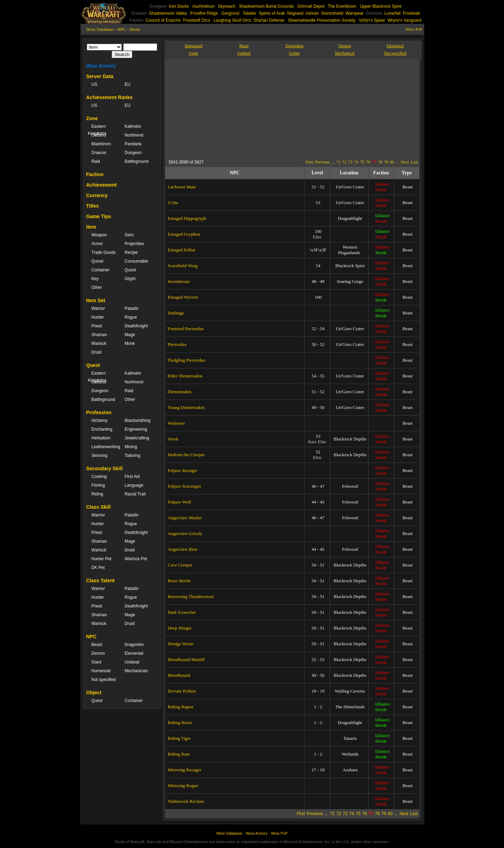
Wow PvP (414, 29)
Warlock (99, 343)
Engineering (136, 429)
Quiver (97, 261)
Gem (129, 235)
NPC (122, 29)
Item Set (96, 300)
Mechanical (345, 53)
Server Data (100, 76)
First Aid (132, 477)
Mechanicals (136, 671)
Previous (322, 162)
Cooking (99, 477)
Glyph (130, 279)
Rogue (131, 317)
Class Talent (100, 581)
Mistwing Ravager (184, 770)
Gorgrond (230, 13)
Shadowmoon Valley (168, 13)
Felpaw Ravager (183, 470)
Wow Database (100, 29)
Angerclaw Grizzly (185, 533)
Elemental (134, 653)
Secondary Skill (104, 468)
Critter (294, 53)
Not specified (103, 680)
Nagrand (295, 13)
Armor (97, 244)
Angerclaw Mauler (185, 518)
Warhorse (176, 423)
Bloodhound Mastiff (186, 659)
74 (356, 162)
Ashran (312, 13)
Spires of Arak (272, 13)
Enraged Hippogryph (187, 218)
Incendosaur (179, 281)
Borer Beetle (179, 581)
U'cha (173, 203)
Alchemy (99, 420)
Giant (96, 662)
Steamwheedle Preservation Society (322, 20)
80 (392, 162)
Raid (96, 161)
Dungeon (133, 153)
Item (91, 227)
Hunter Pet (101, 559)
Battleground (136, 161)
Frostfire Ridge (204, 13)
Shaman (99, 335)
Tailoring (132, 456)
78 (380, 162)
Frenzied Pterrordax (186, 329)
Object (94, 693)
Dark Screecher (182, 612)
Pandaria (133, 144)
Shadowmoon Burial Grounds (267, 6)
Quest (130, 270)
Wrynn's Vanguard (404, 20)
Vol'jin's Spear (372, 20)
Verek (173, 439)
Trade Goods (104, 252)
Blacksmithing (138, 420)
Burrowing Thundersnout (191, 596)
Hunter (98, 317)
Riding (97, 494)
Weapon (99, 235)
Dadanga (176, 313)
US (94, 84)
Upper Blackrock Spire (381, 6)
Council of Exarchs (163, 20)
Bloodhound (179, 675)
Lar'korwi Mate (182, 187)
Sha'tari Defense (269, 20)
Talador (249, 13)
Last (414, 162)
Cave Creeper (180, 565)
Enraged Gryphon (184, 234)
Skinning (99, 456)
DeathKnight (136, 326)
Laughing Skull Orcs (232, 20)
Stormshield (332, 13)
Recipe (131, 252)
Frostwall (411, 13)
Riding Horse (180, 722)
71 (338, 162)
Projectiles (134, 244)
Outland (99, 135)
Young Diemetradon (186, 407)
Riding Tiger (179, 738)
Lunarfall (392, 13)
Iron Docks (179, 6)
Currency (97, 195)
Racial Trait (135, 494)
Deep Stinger (180, 628)
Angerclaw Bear (183, 549)
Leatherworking (104, 447)
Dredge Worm (180, 644)
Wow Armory (101, 66)
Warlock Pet (136, 559)
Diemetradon (180, 392)
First (309, 162)
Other (97, 287)
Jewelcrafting (137, 438)
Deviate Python (182, 691)
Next (405, 162)
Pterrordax (177, 344)
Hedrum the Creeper (186, 455)
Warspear (355, 13)
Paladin (132, 308)
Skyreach (227, 6)
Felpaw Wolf (179, 502)
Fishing (98, 485)
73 (350, 162)
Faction (95, 174)
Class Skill (98, 507)
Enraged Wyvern (183, 297)
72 (344, 162)
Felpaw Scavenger (184, 486)
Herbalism (101, 438)
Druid (96, 352)
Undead (132, 662)
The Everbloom (342, 6)
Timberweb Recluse (186, 801)
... (333, 162)
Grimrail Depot (311, 6)
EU (128, 84)
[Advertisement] (233, 108)
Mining (131, 447)
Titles (92, 206)
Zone (92, 118)
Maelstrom (101, 144)
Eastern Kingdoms (97, 130)
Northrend (134, 135)
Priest (97, 326)
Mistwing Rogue (183, 786)
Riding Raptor (181, 707)
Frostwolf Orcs (197, 20)
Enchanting (102, 429)
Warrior (98, 308)
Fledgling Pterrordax (187, 360)
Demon (98, 653)
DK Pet (98, 568)
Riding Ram (179, 754)
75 (362, 162)
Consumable (136, 261)
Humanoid (101, 671)
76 (368, 162)
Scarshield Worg (183, 266)
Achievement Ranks (109, 97)
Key (95, 279)
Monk (130, 343)
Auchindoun (203, 6)
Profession (99, 412)
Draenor (99, 153)
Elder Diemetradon (185, 376)
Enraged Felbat (181, 250)
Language (134, 485)
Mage (130, 335)
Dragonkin (134, 645)
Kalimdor (133, 126)
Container (100, 270)
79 (386, 162)
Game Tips (99, 216)
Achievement (101, 185)
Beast (135, 29)
